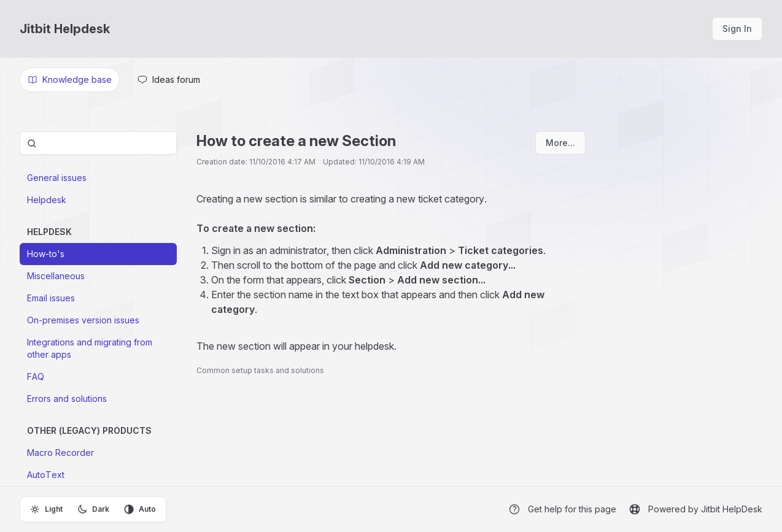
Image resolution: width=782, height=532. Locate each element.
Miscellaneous (56, 276)
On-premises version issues (83, 320)
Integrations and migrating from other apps (90, 348)
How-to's (46, 254)
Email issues (51, 298)
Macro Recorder (60, 453)
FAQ (36, 376)
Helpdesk (47, 200)
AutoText (46, 475)
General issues (57, 178)
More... (560, 143)
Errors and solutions (67, 399)
